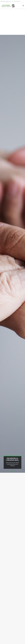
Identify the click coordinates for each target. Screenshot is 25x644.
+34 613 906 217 (17, 1)
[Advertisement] (12, 22)
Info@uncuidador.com (7, 1)
